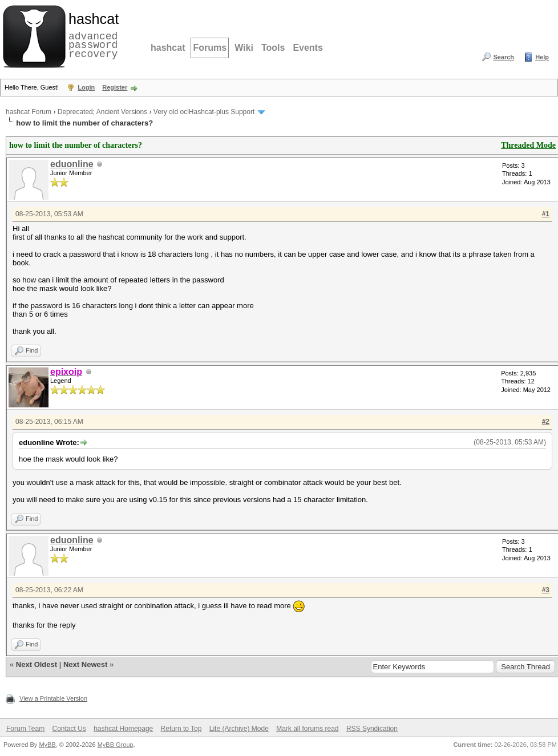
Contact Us (69, 729)
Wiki (244, 48)
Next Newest (85, 664)
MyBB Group (116, 745)
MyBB (47, 745)
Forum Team (25, 729)
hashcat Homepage (123, 729)
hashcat (168, 48)
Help (542, 57)
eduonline (72, 164)
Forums (210, 48)
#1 (546, 214)
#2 (546, 422)
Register (115, 87)
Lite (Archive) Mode (239, 729)
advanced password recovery (91, 35)
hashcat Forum (29, 112)
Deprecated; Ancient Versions (102, 112)
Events (308, 48)
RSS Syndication (372, 729)
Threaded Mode (528, 145)
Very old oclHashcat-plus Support (204, 112)
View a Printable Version (53, 698)
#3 (546, 590)
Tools (273, 48)
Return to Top (181, 729)
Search (504, 57)
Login (86, 87)
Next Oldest (37, 664)
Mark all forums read (307, 729)
